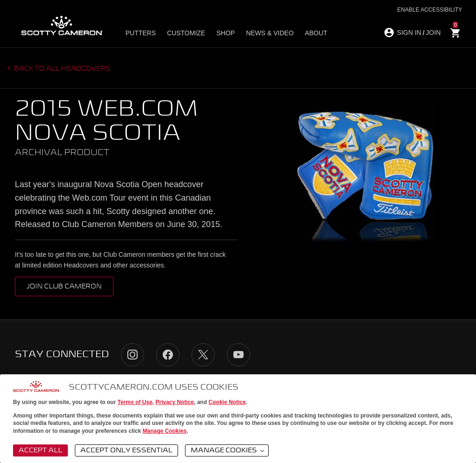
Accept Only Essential (126, 450)
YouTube (238, 355)
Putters (141, 33)
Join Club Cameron (64, 287)
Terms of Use (135, 402)
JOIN (433, 33)
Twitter (203, 355)
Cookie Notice (227, 402)
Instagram (132, 355)
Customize (186, 33)
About (316, 33)
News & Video (270, 33)
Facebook (168, 355)
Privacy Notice (175, 402)
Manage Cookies (165, 431)
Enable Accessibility (430, 10)
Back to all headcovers (62, 69)
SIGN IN (409, 33)
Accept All (40, 450)
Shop (225, 33)
